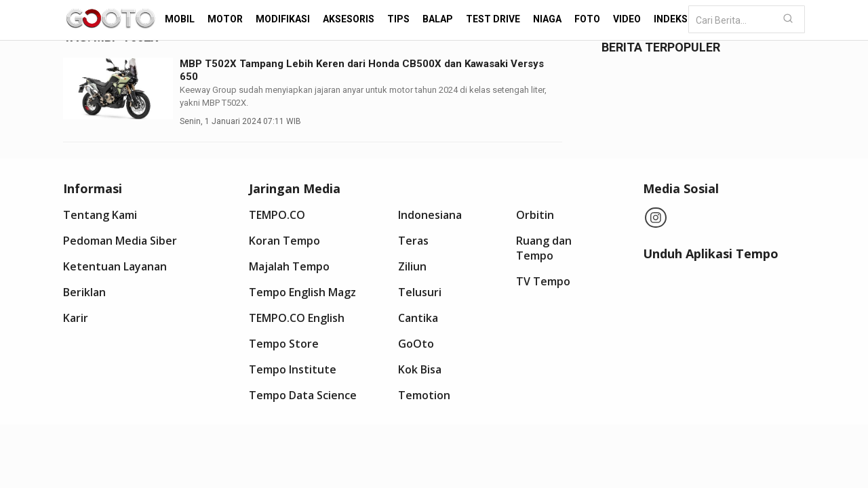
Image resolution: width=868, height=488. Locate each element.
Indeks (671, 19)
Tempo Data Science (303, 395)
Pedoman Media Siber (120, 241)
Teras (413, 241)
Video (627, 19)
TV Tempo (543, 281)
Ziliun (412, 266)
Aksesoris (349, 19)
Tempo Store (284, 344)
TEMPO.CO (277, 215)
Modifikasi (283, 19)
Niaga (547, 19)
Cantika (418, 318)
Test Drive (493, 19)
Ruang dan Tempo (544, 248)
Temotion (424, 395)
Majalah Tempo (289, 266)
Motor (225, 19)
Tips (398, 19)
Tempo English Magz (302, 292)
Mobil (180, 19)
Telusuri (420, 292)
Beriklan (84, 292)
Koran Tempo (284, 241)
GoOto (416, 344)
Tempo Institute (293, 369)
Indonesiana (430, 215)
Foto (587, 19)
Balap (438, 19)
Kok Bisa (420, 369)
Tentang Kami (100, 215)
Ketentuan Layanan (115, 266)
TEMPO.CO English (297, 318)
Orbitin (535, 215)
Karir (76, 318)
